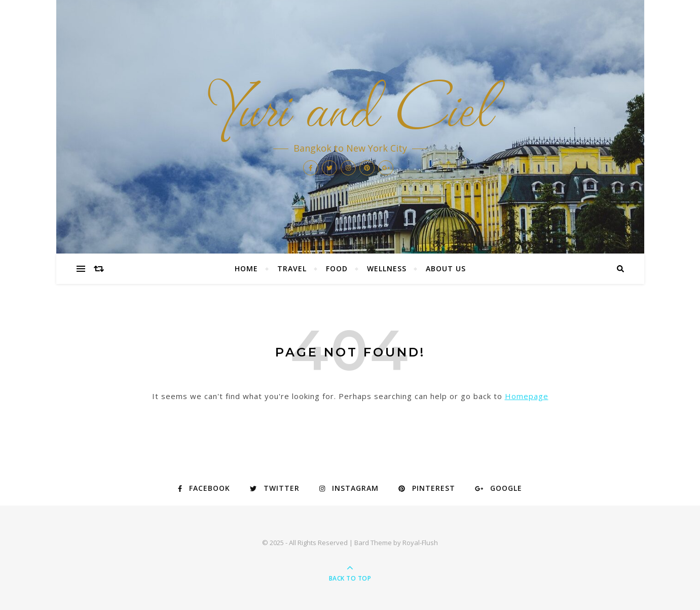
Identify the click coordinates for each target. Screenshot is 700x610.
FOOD (337, 268)
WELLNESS (387, 268)
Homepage (527, 396)
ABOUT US (446, 268)
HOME (246, 268)
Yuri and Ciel (350, 101)
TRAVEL (292, 268)
